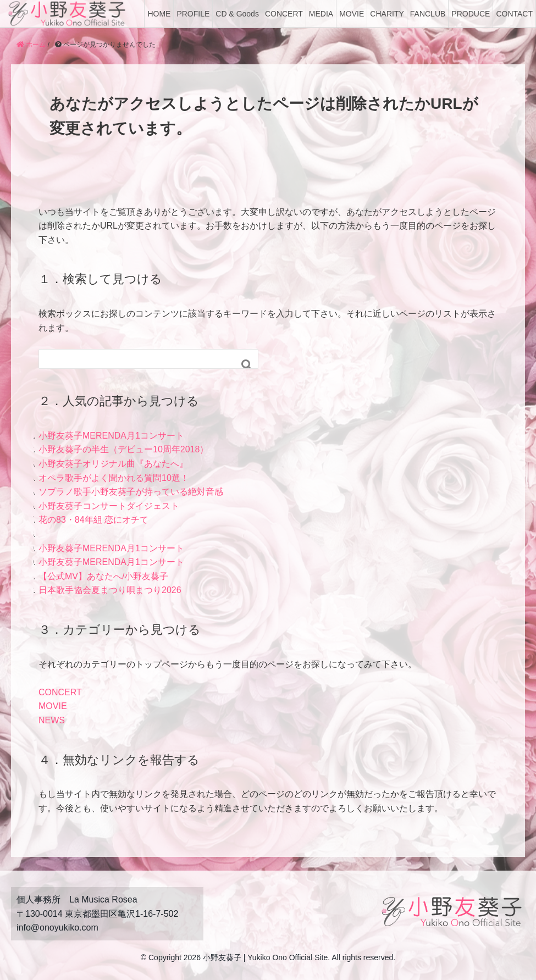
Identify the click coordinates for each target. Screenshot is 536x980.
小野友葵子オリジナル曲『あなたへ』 (113, 464)
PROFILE (193, 14)
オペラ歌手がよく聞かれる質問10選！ (114, 478)
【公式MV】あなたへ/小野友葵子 (103, 576)
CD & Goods (237, 14)
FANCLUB (428, 14)
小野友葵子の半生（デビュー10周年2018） (123, 449)
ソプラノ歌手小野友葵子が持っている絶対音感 (131, 492)
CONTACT (514, 14)
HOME (159, 14)
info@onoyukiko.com (57, 928)
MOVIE (352, 14)
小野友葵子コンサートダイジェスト (109, 506)
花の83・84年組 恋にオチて (93, 520)
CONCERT (284, 14)
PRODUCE (471, 14)
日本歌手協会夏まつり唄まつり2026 (110, 590)
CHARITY (387, 14)
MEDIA (321, 14)
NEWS (52, 720)
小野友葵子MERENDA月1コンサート (111, 436)
